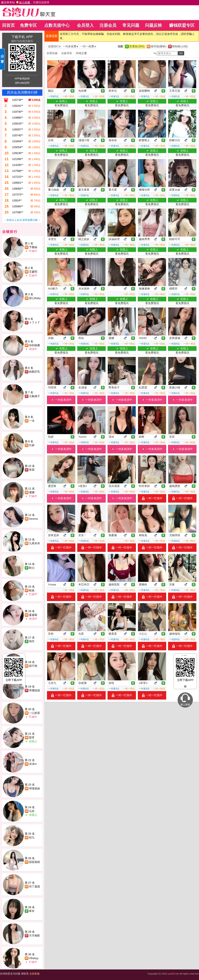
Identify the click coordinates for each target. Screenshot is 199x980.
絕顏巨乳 (35, 372)
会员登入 (85, 25)
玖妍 (32, 445)
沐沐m (33, 764)
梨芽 (32, 737)
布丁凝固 (35, 886)
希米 (32, 911)
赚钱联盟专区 (182, 25)
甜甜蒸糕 (35, 862)
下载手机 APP (22, 37)
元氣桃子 (35, 396)
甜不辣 (33, 666)
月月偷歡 (35, 936)
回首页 (8, 25)
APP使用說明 (22, 79)
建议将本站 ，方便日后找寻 (25, 2)
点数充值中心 (57, 25)
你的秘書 (35, 345)
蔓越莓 (33, 615)
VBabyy (34, 958)
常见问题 (131, 25)
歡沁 (32, 568)
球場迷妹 (35, 788)
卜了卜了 (35, 323)
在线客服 (35, 974)
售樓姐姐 (35, 690)
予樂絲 (33, 247)
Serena (33, 519)
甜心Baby (35, 298)
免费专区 (28, 25)
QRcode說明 (22, 83)
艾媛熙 (33, 272)
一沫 (32, 421)
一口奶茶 (35, 713)
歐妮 (32, 590)
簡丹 (32, 641)
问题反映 (153, 25)
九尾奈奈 (35, 543)
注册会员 (108, 25)
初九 (32, 837)
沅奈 (32, 811)
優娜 (32, 492)
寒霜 (32, 470)
